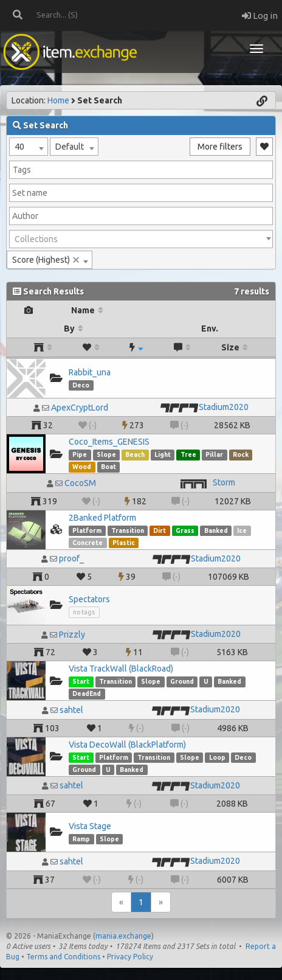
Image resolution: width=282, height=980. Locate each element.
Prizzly (72, 634)
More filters (220, 147)
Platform (87, 530)
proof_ (71, 558)
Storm (224, 482)
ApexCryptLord (80, 408)
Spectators (89, 599)
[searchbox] (141, 170)
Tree (188, 454)
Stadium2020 (224, 407)
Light (163, 454)
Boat (108, 467)
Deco (81, 385)
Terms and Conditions (63, 957)
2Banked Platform (102, 518)
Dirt (160, 530)
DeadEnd (87, 693)
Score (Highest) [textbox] (46, 260)
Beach (135, 454)
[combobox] (29, 147)
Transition (128, 530)
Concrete (88, 543)
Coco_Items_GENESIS (109, 442)
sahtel (71, 710)
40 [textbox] (19, 147)
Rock (241, 454)
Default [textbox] (70, 147)
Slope (106, 454)
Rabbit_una (90, 372)
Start (81, 681)
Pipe (80, 454)
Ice (242, 530)
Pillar (214, 454)
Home (58, 100)
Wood (82, 467)
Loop (217, 757)
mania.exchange (123, 936)
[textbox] (141, 239)
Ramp (81, 839)
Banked (216, 530)
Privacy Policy (130, 957)
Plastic (124, 543)
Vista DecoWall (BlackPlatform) (127, 745)
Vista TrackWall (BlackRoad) (121, 669)
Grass (185, 530)
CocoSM (80, 483)
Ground (182, 681)
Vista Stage (90, 826)
